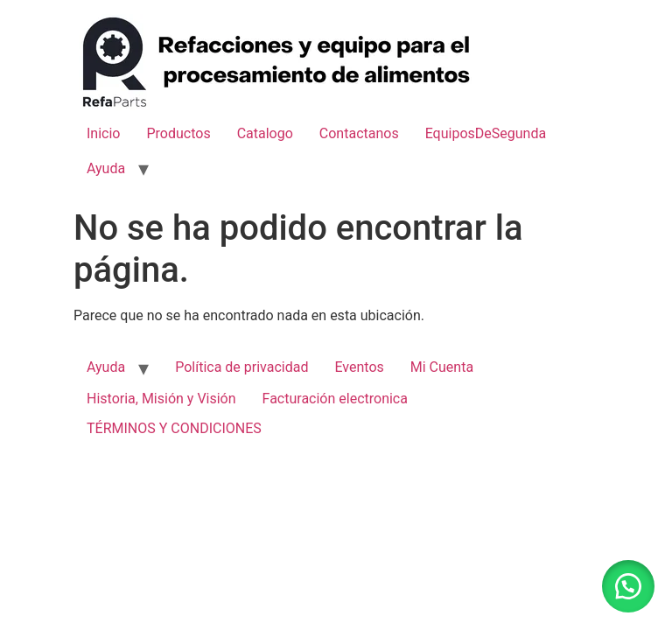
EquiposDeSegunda (486, 133)
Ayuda (106, 168)
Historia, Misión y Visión (161, 399)
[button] (628, 586)
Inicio (103, 133)
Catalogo (265, 133)
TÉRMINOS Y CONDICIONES (174, 428)
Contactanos (359, 133)
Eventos (359, 367)
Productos (178, 133)
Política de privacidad (241, 367)
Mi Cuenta (442, 367)
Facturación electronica (335, 399)
